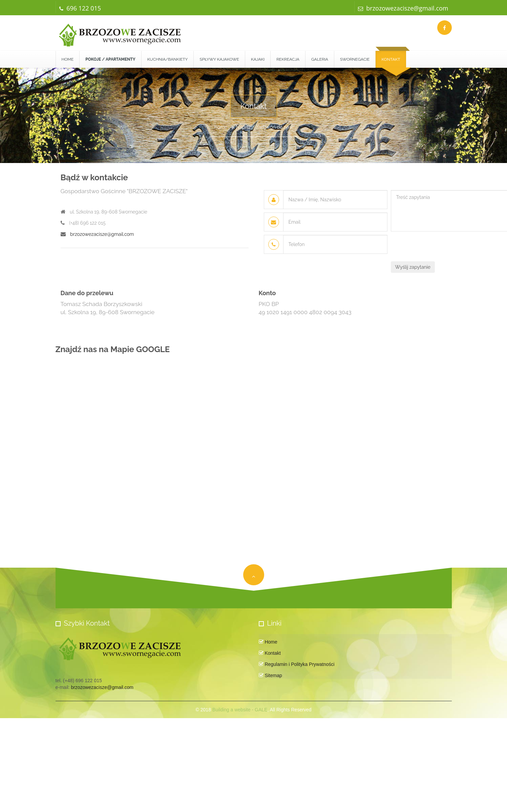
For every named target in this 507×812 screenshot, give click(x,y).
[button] (110, 59)
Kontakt (391, 59)
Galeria (320, 59)
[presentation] (442, 248)
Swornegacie (355, 59)
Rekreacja (288, 59)
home (221, 127)
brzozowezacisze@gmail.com (403, 8)
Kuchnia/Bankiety (168, 59)
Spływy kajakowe (219, 59)
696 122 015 (80, 8)
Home (68, 59)
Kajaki (258, 59)
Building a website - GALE (240, 710)
